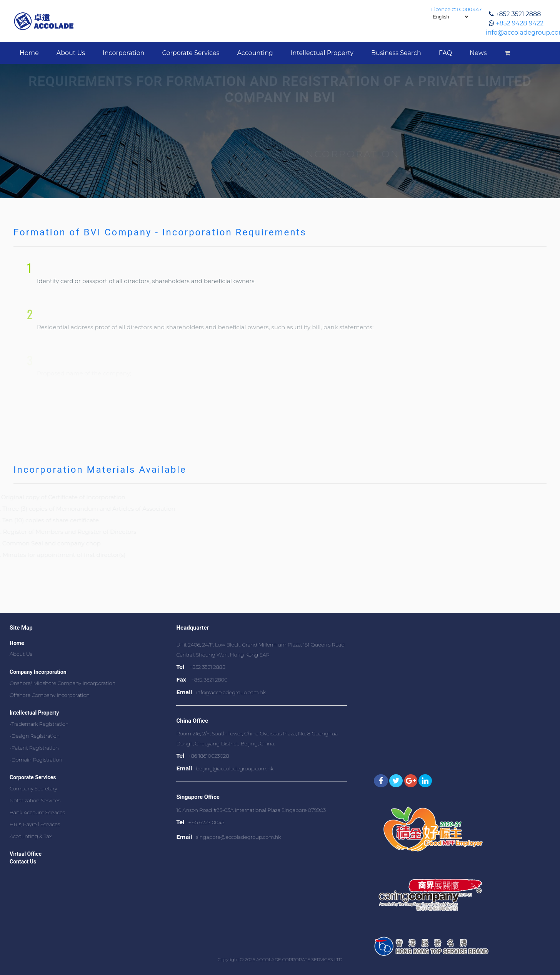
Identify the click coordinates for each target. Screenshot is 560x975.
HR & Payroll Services (35, 824)
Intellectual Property (322, 53)
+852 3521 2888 (518, 14)
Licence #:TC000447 (456, 9)
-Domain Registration (36, 760)
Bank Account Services (37, 812)
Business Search (396, 53)
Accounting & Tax (31, 836)
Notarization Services (35, 800)
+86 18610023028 (208, 756)
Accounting (255, 53)
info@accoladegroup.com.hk (231, 692)
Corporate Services (191, 53)
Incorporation (124, 53)
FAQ (445, 53)
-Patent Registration (34, 748)
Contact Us (23, 862)
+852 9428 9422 (520, 23)
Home (29, 53)
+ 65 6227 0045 (206, 822)
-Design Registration (35, 736)
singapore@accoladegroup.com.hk (239, 837)
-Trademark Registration (39, 724)
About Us (71, 53)
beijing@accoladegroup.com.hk (235, 768)
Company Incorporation (38, 672)
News (478, 53)
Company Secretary (33, 788)
